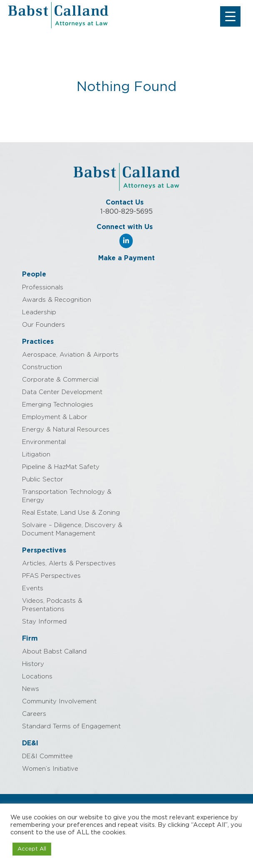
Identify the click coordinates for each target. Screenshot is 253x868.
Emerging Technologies (58, 405)
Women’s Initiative (50, 769)
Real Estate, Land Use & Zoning (71, 513)
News (31, 689)
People (34, 274)
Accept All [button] (32, 849)
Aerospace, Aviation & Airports (70, 355)
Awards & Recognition (57, 300)
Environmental (44, 442)
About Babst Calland (54, 652)
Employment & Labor (55, 417)
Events (33, 588)
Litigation (36, 455)
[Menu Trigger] (230, 16)
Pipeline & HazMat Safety (61, 467)
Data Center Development (62, 392)
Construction (42, 367)
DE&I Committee (47, 756)
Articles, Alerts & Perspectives (69, 563)
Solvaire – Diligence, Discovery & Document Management (72, 529)
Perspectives (44, 550)
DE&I (30, 743)
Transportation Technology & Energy (67, 496)
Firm (30, 639)
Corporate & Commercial (60, 380)
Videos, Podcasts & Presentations (52, 605)
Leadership (39, 312)
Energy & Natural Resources (66, 430)
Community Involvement (59, 702)
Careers (34, 714)
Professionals (43, 287)
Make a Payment (126, 258)
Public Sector (43, 480)
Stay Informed (44, 622)
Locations (37, 677)
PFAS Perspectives (51, 576)
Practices (38, 342)
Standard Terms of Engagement (71, 726)
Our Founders (43, 325)
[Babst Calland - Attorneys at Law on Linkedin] (126, 241)
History (33, 664)
